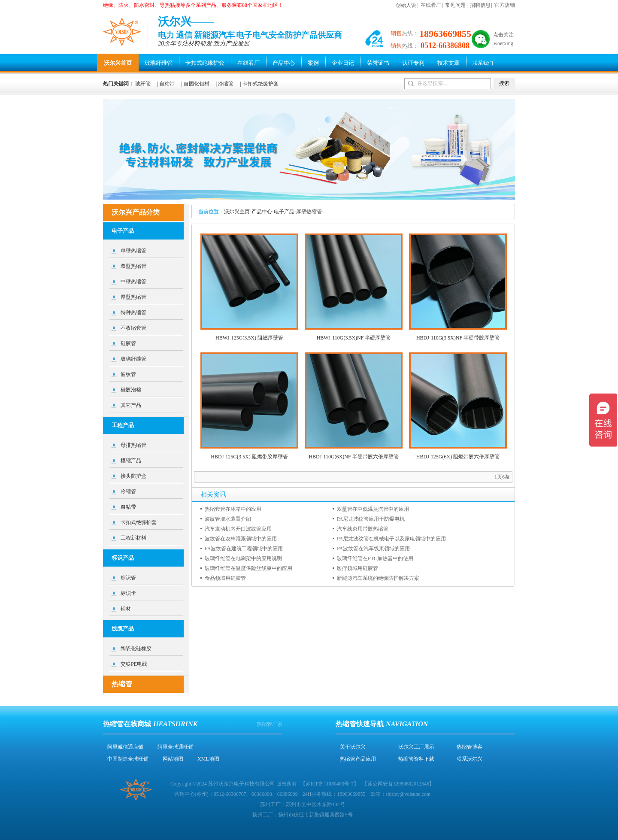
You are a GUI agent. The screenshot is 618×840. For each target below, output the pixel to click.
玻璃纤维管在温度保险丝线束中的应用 (248, 568)
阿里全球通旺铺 (176, 747)
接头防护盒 (133, 476)
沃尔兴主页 (237, 212)
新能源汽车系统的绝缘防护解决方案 (378, 578)
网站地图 (173, 759)
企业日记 (343, 63)
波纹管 (128, 374)
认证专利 (413, 63)
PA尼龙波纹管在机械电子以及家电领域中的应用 (391, 539)
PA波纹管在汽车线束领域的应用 (373, 549)
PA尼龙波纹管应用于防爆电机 (371, 519)
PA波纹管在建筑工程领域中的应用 (244, 549)
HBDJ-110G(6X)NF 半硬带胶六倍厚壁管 (353, 457)
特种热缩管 (133, 312)
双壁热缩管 (133, 266)
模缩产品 (131, 461)
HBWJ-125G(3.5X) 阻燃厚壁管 (249, 338)
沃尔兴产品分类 (136, 212)
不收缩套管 (133, 328)
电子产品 (284, 212)
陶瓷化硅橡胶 (136, 649)
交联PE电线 (134, 664)
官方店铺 (505, 5)
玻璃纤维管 (159, 63)
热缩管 (122, 684)
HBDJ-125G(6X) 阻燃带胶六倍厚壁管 (458, 457)
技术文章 (448, 63)
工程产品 (123, 425)
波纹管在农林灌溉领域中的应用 (241, 539)
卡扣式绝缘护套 (205, 63)
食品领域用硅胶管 (225, 578)
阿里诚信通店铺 (125, 747)
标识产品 (123, 558)
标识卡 (128, 593)
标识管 (128, 578)
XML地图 (208, 759)
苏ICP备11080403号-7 (330, 784)
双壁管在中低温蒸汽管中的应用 (373, 509)
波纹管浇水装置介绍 (228, 519)
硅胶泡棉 (131, 390)
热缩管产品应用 (358, 759)
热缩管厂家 (270, 724)
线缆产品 (123, 629)
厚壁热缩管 (309, 212)
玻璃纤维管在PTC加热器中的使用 (375, 558)
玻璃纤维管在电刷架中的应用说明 (243, 558)
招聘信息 (480, 5)
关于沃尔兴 (353, 747)
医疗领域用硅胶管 (357, 568)
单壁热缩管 (133, 251)
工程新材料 (133, 538)
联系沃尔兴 (470, 759)
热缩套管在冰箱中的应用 (233, 509)
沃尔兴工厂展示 (416, 747)
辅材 (126, 609)
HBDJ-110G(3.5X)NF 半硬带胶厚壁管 (458, 338)
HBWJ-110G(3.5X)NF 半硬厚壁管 (354, 338)
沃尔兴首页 (118, 63)
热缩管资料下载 (416, 759)
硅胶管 (128, 343)
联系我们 (483, 63)
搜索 (504, 83)
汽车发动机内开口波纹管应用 (238, 529)
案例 (313, 63)
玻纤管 (143, 84)
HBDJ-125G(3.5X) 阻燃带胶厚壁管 (249, 457)
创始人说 (406, 5)
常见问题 (455, 5)
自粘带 (167, 84)
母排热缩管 (133, 445)
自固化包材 (197, 84)
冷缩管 (226, 84)
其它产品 (131, 405)
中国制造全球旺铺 (128, 759)
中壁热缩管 (133, 282)
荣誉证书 (378, 63)
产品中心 (284, 63)
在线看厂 (431, 5)
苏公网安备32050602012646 (398, 784)
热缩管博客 (470, 747)
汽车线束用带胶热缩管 (363, 529)
